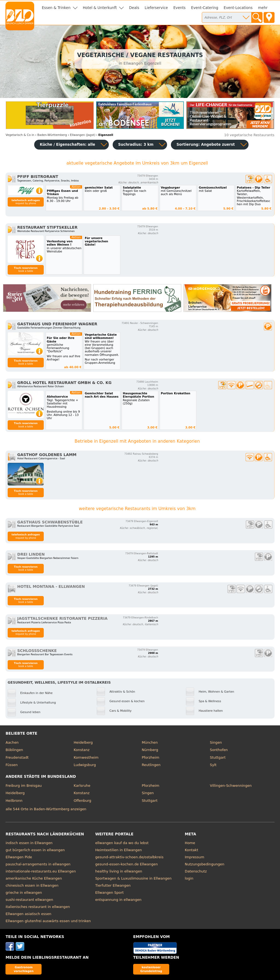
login (189, 878)
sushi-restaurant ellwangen (29, 900)
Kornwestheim (86, 757)
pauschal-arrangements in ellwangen (38, 864)
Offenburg (82, 801)
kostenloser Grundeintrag (151, 969)
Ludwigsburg (85, 765)
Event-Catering (205, 8)
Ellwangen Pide (19, 857)
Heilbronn (14, 801)
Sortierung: (205, 145)
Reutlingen (151, 765)
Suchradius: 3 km (136, 145)
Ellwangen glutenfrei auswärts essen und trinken (48, 921)
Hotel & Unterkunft (100, 8)
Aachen (12, 742)
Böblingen (14, 750)
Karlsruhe (82, 786)
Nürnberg (150, 750)
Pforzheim (151, 757)
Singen (216, 742)
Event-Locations (238, 8)
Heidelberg (83, 742)
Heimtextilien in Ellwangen (119, 850)
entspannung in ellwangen (118, 900)
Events (180, 8)
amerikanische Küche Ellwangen (34, 878)
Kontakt (192, 850)
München (150, 742)
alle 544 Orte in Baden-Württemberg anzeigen (46, 809)
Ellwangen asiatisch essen (28, 914)
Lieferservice (156, 8)
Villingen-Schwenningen (231, 786)
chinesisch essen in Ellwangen (32, 885)
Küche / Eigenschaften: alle (67, 145)
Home (190, 843)
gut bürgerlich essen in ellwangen (35, 850)
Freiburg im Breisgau (24, 786)
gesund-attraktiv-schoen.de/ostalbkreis (129, 857)
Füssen (11, 765)
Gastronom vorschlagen (24, 969)
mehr (263, 8)
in (20, 135)
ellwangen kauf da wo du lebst (122, 843)
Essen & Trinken (56, 8)
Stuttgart (218, 757)
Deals (134, 8)
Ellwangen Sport (109, 893)
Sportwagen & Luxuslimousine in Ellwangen (133, 878)
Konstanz (81, 750)
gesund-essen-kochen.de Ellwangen (126, 864)
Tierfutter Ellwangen (113, 885)
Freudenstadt (17, 757)
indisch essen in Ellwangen (29, 843)
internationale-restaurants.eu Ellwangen (41, 871)
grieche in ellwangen (24, 893)
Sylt (213, 765)
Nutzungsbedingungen (205, 864)
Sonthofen (219, 750)
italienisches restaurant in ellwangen (38, 907)
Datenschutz (196, 871)
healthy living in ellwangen (119, 871)
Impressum (195, 857)
